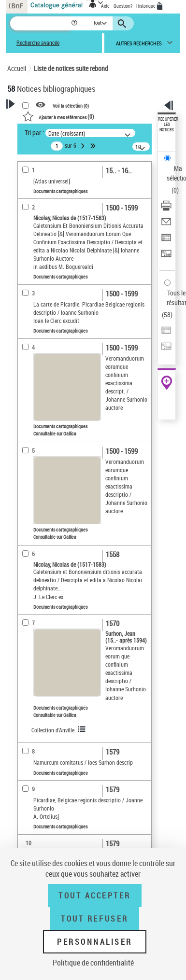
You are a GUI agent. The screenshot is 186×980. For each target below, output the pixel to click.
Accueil (17, 68)
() (58, 116)
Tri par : (34, 133)
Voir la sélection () (71, 105)
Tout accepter (95, 896)
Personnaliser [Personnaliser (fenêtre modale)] (95, 942)
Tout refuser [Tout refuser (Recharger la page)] (94, 919)
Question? (123, 6)
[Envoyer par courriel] (166, 225)
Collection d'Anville (53, 730)
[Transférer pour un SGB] (166, 257)
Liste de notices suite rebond (71, 68)
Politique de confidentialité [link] (93, 963)
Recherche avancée (38, 43)
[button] (75, 23)
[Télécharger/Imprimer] (166, 209)
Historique (146, 6)
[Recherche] (40, 23)
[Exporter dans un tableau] (166, 241)
